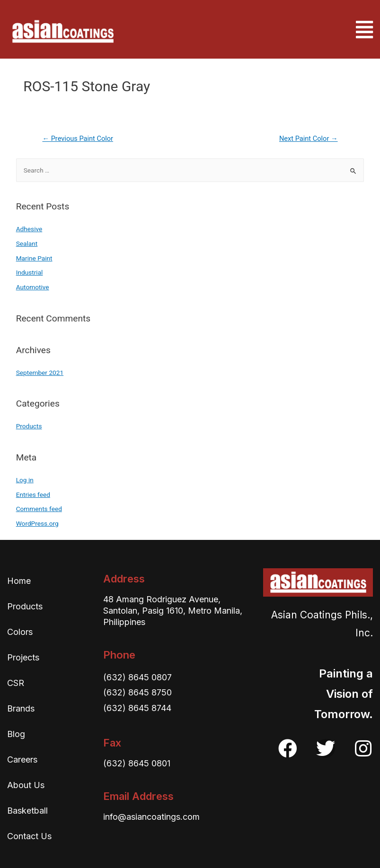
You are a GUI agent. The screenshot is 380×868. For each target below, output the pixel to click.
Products (29, 426)
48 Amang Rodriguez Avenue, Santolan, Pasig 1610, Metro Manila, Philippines (173, 611)
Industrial (30, 272)
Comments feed (39, 509)
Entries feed (33, 495)
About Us (26, 785)
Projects (23, 657)
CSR (16, 683)
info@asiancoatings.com (151, 817)
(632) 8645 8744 (137, 708)
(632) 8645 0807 (137, 677)
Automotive (33, 287)
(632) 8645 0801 (137, 763)
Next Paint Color (309, 139)
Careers (22, 759)
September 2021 (40, 373)
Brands (21, 708)
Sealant (27, 243)
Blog (16, 734)
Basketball (27, 811)
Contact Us (29, 836)
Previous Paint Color (78, 139)
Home (19, 581)
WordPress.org (37, 523)
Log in (25, 480)
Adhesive (29, 229)
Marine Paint (34, 258)
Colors (20, 632)
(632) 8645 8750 (137, 692)
